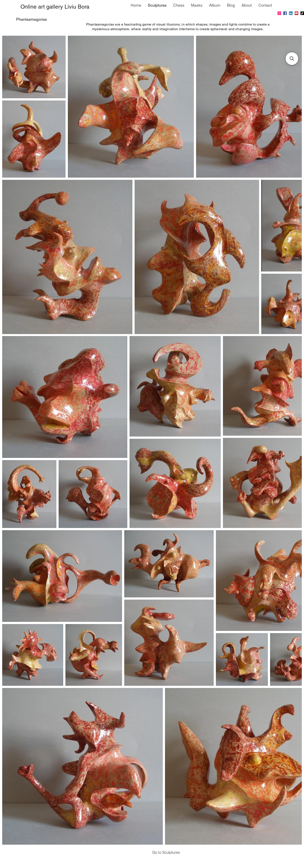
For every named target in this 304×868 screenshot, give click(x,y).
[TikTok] (302, 13)
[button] (292, 59)
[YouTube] (297, 13)
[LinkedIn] (291, 13)
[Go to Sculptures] (166, 852)
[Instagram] (279, 13)
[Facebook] (285, 13)
